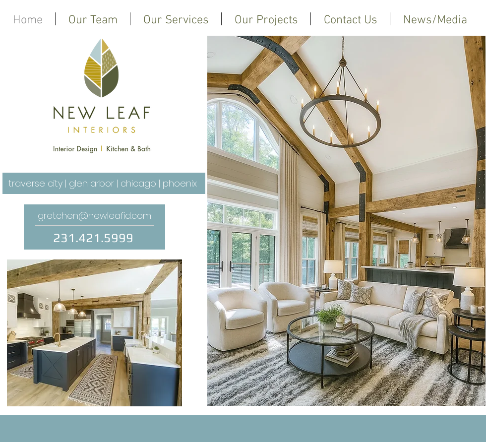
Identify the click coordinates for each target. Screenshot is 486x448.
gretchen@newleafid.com (94, 216)
